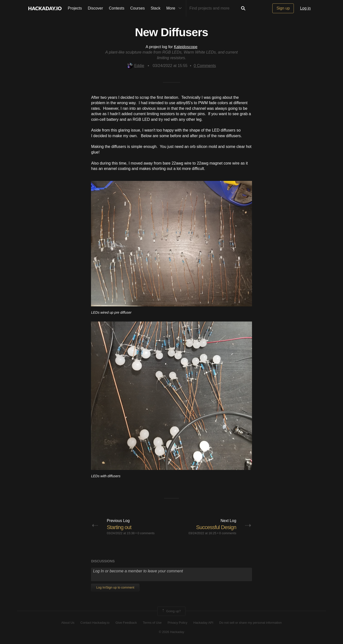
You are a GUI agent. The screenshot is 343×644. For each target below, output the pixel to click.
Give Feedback (126, 623)
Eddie (136, 66)
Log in (305, 8)
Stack (156, 8)
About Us (68, 623)
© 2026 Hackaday (171, 632)
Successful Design (216, 527)
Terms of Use (152, 623)
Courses (137, 8)
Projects (75, 8)
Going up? (171, 611)
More (175, 8)
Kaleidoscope (186, 47)
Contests (117, 8)
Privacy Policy (177, 623)
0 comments (146, 533)
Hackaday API (203, 623)
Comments (205, 66)
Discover (95, 8)
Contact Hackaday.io (95, 623)
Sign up (283, 8)
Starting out (119, 527)
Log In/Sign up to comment (115, 587)
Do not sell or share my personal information (250, 623)
